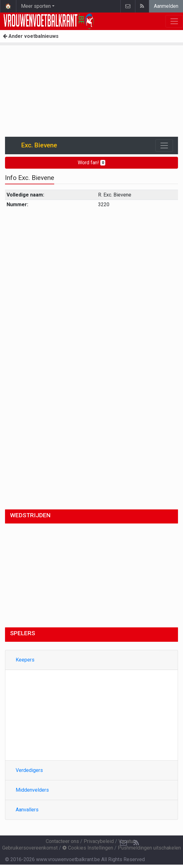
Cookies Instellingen (88, 848)
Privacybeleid (99, 841)
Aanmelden (166, 6)
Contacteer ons (62, 841)
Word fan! (92, 163)
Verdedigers (29, 770)
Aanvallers (27, 810)
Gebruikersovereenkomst (30, 848)
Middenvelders (32, 790)
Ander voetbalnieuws (31, 36)
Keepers (25, 660)
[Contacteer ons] (123, 843)
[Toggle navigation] (164, 146)
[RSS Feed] (136, 843)
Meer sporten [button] (36, 6)
